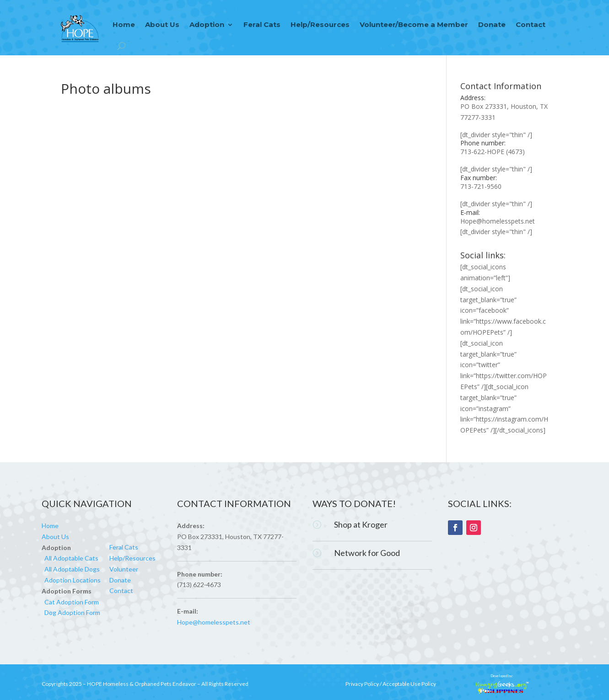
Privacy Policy (362, 684)
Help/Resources (320, 24)
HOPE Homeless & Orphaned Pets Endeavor (142, 684)
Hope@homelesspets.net (498, 221)
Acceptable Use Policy (409, 684)
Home (124, 24)
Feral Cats (262, 24)
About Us (162, 24)
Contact (531, 24)
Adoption (207, 24)
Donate (492, 24)
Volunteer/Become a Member (414, 24)
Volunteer (124, 569)
